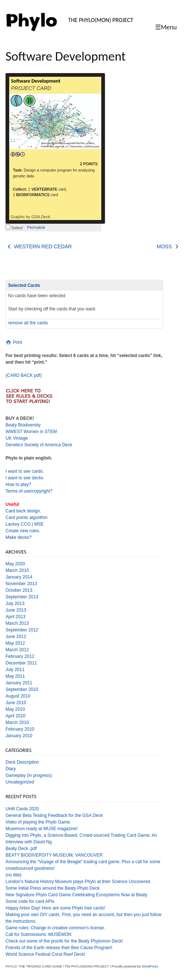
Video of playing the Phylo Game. (38, 822)
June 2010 (16, 703)
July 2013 (15, 604)
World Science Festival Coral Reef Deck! (45, 954)
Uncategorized (20, 782)
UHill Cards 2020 (22, 809)
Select (14, 228)
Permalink (36, 227)
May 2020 (15, 564)
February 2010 (20, 729)
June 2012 (16, 637)
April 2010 (15, 716)
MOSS (169, 246)
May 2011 (15, 676)
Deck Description (22, 762)
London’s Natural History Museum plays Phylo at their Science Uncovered (78, 882)
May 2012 (15, 643)
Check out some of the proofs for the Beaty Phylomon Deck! (64, 941)
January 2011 (19, 683)
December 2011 (21, 663)
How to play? (18, 484)
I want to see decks (24, 478)
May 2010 (15, 709)
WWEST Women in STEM (31, 432)
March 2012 (17, 650)
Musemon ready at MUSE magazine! (42, 829)
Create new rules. (23, 531)
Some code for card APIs (30, 901)
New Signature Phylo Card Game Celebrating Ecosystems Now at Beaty (76, 895)
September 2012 (22, 630)
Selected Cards (24, 285)
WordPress (150, 966)
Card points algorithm (27, 518)
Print (14, 342)
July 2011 (15, 670)
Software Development (36, 81)
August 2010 (18, 696)
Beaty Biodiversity (23, 425)
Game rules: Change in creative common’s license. (55, 928)
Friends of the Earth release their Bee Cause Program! (59, 948)
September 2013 (22, 597)
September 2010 (22, 689)
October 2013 (19, 590)
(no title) (13, 875)
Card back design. (23, 511)
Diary (11, 769)
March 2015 (17, 570)
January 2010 (19, 736)
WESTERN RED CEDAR (39, 246)
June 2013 (16, 610)
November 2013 (21, 584)
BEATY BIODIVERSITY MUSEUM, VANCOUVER (54, 855)
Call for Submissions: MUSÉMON (38, 934)
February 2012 (20, 656)
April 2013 (15, 617)
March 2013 (17, 623)
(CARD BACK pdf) (24, 375)
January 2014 (19, 577)
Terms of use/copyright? (29, 491)
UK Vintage (17, 438)
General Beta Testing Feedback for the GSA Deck (54, 815)
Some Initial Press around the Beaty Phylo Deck (52, 888)
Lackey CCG (18, 524)
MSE (39, 524)
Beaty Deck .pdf (21, 849)
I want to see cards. (25, 471)
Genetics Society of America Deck (39, 445)
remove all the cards (28, 323)
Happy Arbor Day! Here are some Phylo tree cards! (55, 908)
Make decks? (19, 537)
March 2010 (17, 723)
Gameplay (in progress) (29, 775)
